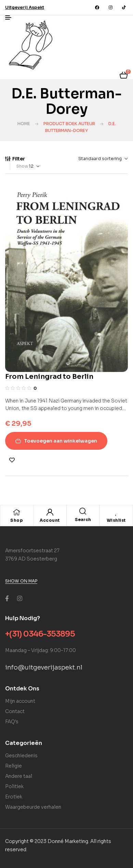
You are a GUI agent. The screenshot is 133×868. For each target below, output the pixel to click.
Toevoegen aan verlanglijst (12, 460)
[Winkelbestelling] (85, 159)
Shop (17, 520)
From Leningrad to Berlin (49, 377)
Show (22, 166)
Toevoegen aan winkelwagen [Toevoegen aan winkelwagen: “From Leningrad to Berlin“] (61, 441)
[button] (25, 7)
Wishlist (116, 520)
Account (50, 520)
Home (24, 124)
